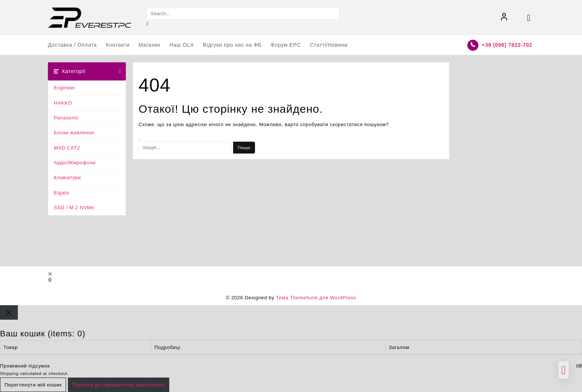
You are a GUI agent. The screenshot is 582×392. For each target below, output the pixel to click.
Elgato (61, 193)
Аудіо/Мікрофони (75, 163)
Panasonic (66, 118)
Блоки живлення (74, 133)
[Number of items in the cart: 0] (50, 277)
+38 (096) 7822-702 (507, 45)
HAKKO (63, 103)
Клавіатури (67, 177)
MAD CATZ (67, 148)
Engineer (65, 88)
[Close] (9, 312)
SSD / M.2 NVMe (74, 207)
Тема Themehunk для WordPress (316, 298)
